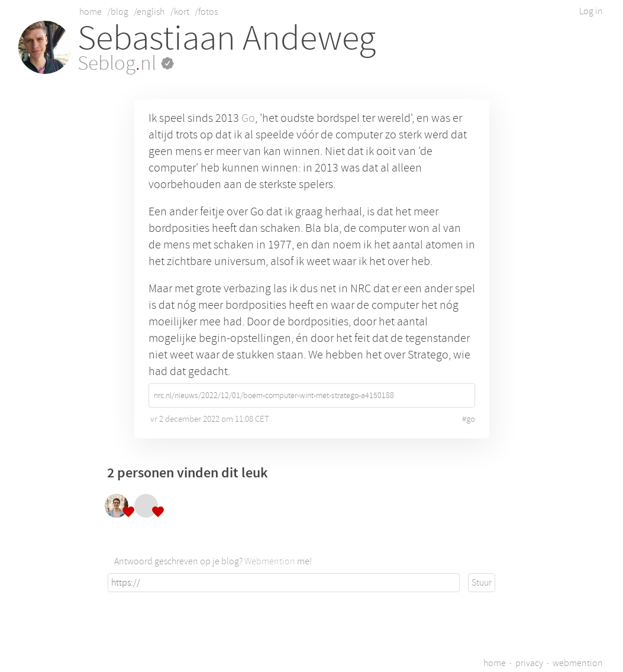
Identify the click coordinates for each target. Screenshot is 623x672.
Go (248, 118)
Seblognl (126, 63)
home (91, 12)
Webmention (270, 561)
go (471, 419)
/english (149, 12)
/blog (118, 12)
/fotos (206, 12)
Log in (591, 11)
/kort (180, 12)
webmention (578, 663)
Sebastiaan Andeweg (227, 38)
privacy (529, 663)
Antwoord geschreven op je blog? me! (213, 561)
